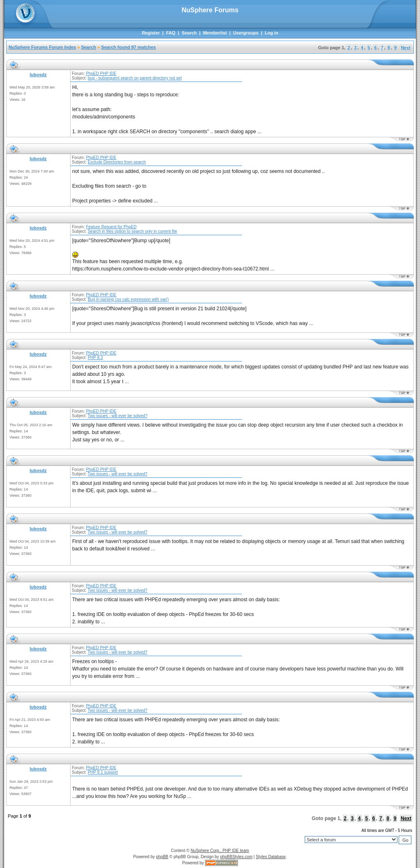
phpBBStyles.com (236, 857)
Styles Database (271, 857)
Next (406, 48)
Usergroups (246, 33)
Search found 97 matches (129, 47)
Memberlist (215, 33)
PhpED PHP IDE (101, 74)
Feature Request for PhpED (111, 227)
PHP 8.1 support (103, 772)
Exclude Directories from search (117, 162)
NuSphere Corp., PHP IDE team (220, 851)
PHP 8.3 (95, 358)
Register (151, 33)
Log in (271, 33)
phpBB (162, 857)
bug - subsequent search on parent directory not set (135, 78)
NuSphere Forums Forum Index (42, 47)
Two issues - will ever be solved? (118, 416)
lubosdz (38, 75)
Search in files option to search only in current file (132, 231)
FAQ (171, 33)
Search (189, 33)
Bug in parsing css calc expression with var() (128, 299)
